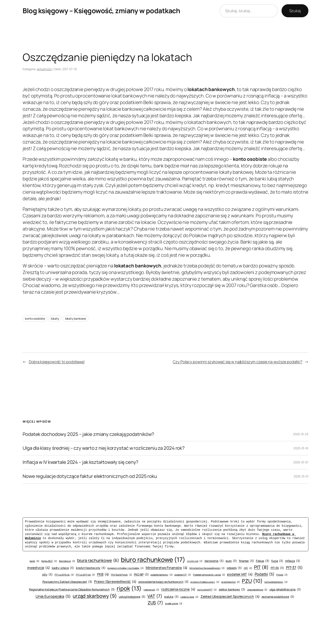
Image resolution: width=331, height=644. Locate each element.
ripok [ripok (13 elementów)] (129, 588)
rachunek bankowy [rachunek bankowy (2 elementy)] (276, 582)
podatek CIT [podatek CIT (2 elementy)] (183, 575)
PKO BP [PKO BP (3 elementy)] (141, 575)
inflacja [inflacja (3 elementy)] (293, 561)
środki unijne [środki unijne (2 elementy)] (174, 604)
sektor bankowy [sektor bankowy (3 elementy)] (232, 590)
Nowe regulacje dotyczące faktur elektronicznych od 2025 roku (90, 476)
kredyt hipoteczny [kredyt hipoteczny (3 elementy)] (91, 568)
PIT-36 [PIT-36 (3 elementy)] (277, 568)
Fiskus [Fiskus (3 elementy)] (263, 561)
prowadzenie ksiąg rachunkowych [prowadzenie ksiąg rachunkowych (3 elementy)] (164, 582)
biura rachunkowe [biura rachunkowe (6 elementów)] (98, 560)
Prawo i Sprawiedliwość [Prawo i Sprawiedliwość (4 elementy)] (115, 582)
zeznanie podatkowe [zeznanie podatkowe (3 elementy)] (278, 597)
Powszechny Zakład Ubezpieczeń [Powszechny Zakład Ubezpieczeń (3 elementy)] (67, 582)
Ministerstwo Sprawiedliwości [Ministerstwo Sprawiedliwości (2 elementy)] (207, 568)
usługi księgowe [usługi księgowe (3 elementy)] (132, 597)
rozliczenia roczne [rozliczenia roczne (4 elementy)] (178, 589)
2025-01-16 (301, 448)
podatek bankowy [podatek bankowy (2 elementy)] (162, 575)
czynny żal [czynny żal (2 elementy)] (195, 561)
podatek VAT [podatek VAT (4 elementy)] (240, 574)
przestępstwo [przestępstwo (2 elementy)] (231, 582)
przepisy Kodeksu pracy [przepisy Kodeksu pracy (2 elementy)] (205, 582)
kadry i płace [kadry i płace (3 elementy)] (63, 568)
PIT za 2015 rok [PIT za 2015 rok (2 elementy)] (64, 575)
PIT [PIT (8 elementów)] (261, 567)
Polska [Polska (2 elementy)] (282, 575)
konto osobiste (35, 318)
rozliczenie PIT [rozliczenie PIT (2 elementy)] (207, 590)
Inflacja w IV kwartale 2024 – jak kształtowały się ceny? (81, 462)
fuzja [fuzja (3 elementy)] (277, 561)
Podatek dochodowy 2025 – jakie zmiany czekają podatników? (88, 434)
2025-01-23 (301, 434)
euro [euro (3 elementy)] (231, 561)
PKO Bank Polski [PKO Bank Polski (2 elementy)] (121, 575)
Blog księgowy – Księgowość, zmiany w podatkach (101, 11)
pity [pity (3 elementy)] (47, 575)
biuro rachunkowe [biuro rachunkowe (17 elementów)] (153, 560)
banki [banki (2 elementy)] (35, 561)
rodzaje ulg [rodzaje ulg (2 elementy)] (151, 590)
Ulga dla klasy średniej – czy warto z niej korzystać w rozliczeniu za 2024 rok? (104, 448)
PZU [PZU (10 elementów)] (252, 581)
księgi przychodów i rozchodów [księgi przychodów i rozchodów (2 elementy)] (126, 568)
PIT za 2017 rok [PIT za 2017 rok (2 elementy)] (86, 575)
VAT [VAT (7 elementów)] (155, 596)
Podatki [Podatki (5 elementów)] (265, 574)
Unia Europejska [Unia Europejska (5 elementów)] (53, 596)
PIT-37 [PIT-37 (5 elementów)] (294, 568)
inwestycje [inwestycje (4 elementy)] (38, 568)
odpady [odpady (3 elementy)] (234, 568)
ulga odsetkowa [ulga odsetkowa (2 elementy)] (257, 590)
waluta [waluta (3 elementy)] (171, 597)
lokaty (55, 318)
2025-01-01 (301, 476)
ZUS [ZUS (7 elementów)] (155, 603)
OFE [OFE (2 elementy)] (248, 568)
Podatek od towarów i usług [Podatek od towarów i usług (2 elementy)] (209, 575)
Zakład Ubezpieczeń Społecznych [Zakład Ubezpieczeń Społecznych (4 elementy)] (230, 596)
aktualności (45, 69)
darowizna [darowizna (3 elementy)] (214, 561)
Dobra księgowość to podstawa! (57, 362)
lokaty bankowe (76, 318)
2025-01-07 (301, 462)
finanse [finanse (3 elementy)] (246, 561)
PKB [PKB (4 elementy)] (103, 574)
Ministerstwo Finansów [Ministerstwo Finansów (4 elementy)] (167, 568)
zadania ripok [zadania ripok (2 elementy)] (189, 597)
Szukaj (295, 11)
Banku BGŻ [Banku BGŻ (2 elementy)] (49, 561)
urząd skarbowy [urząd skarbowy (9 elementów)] (95, 596)
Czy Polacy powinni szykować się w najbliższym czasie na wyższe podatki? (237, 362)
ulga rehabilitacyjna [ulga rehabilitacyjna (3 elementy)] (285, 590)
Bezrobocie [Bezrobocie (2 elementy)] (67, 561)
